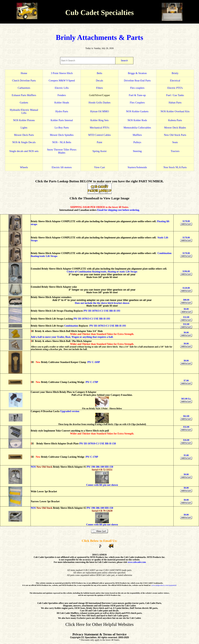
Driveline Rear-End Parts (137, 80)
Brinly (175, 73)
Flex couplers (137, 88)
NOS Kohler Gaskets (137, 111)
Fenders (62, 95)
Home (24, 73)
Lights (24, 128)
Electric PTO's (175, 88)
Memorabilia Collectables (137, 128)
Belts (99, 73)
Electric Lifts (62, 88)
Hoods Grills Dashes (100, 103)
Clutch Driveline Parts (24, 80)
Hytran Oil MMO (99, 111)
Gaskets (24, 103)
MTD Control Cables (99, 135)
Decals (99, 80)
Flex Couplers (137, 103)
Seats (175, 142)
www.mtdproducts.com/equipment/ (164, 585)
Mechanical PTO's (99, 128)
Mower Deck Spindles (62, 135)
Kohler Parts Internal (62, 120)
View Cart (99, 167)
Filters (99, 88)
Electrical (175, 80)
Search (124, 61)
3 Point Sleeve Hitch (62, 73)
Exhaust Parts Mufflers (24, 95)
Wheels (24, 167)
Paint (99, 142)
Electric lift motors (62, 167)
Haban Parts (175, 103)
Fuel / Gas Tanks (175, 95)
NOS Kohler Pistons (24, 120)
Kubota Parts (175, 120)
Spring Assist (99, 151)
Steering (137, 151)
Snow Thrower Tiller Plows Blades (62, 151)
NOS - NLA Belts (62, 142)
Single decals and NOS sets (24, 151)
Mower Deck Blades (175, 128)
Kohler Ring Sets (99, 120)
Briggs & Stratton (137, 73)
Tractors (175, 151)
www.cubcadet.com (137, 562)
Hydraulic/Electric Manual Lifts (24, 111)
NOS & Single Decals (24, 142)
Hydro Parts (62, 111)
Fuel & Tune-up (137, 95)
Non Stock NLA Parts (175, 167)
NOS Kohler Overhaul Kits (175, 111)
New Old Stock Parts (175, 135)
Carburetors (24, 88)
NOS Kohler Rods (137, 120)
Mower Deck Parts (24, 135)
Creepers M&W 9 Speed (62, 80)
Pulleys (137, 142)
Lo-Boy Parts (62, 128)
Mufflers (137, 135)
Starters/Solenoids (137, 167)
